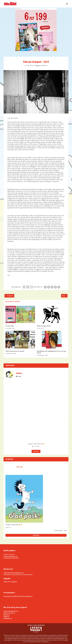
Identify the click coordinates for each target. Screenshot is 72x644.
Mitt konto (29, 575)
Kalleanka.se (8, 618)
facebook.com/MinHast (11, 558)
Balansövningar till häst (44, 326)
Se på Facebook (58, 531)
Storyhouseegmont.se (11, 611)
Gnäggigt (37, 65)
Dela (65, 531)
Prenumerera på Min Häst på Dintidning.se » (18, 596)
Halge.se (6, 617)
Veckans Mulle (10, 326)
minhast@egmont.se (10, 556)
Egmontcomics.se (9, 613)
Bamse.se (7, 615)
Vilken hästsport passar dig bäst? (15, 351)
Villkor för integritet (10, 582)
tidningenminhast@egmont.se (14, 573)
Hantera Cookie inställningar (36, 625)
